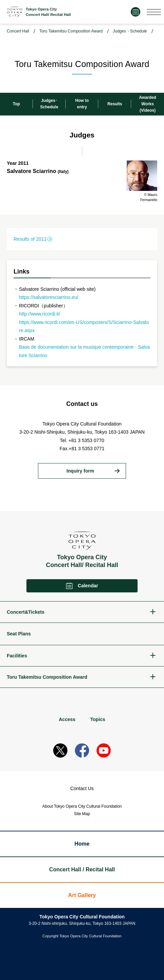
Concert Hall (18, 31)
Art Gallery (82, 895)
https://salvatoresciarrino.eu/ (49, 297)
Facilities (17, 656)
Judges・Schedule (130, 31)
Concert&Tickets (26, 612)
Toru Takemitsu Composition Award (71, 31)
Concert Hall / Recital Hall (82, 869)
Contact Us (82, 788)
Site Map (82, 814)
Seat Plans (19, 634)
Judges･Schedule (49, 104)
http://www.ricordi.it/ (39, 314)
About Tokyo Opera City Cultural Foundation (82, 806)
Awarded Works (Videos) (147, 104)
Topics (98, 719)
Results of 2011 (30, 239)
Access (67, 719)
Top (16, 104)
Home (82, 844)
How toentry (82, 104)
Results (115, 104)
